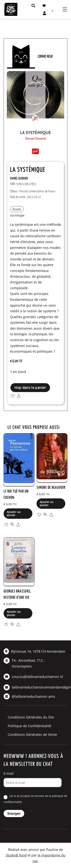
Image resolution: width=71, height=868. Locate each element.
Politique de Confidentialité (29, 726)
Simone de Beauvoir (51, 488)
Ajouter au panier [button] (14, 513)
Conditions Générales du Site (31, 717)
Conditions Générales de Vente (32, 734)
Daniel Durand (19, 178)
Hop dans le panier (30, 388)
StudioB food (16, 855)
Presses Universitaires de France (37, 191)
